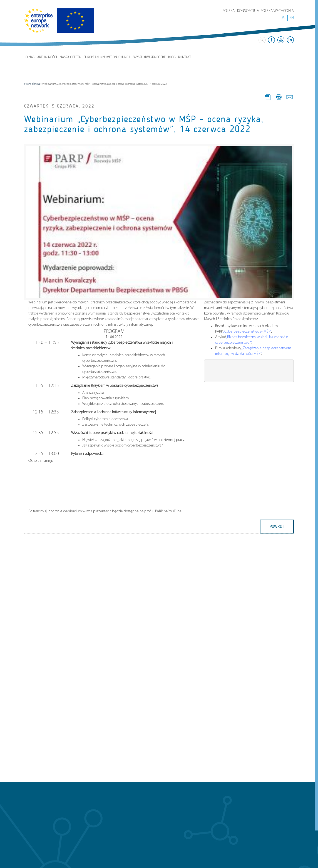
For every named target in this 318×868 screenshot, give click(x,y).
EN (292, 18)
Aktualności (47, 58)
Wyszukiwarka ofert (149, 58)
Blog (172, 58)
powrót (277, 527)
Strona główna (32, 84)
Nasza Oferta (70, 58)
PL (284, 18)
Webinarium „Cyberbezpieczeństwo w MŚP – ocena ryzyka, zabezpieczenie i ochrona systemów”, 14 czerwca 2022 (144, 124)
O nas (30, 58)
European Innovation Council (107, 58)
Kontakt (185, 58)
